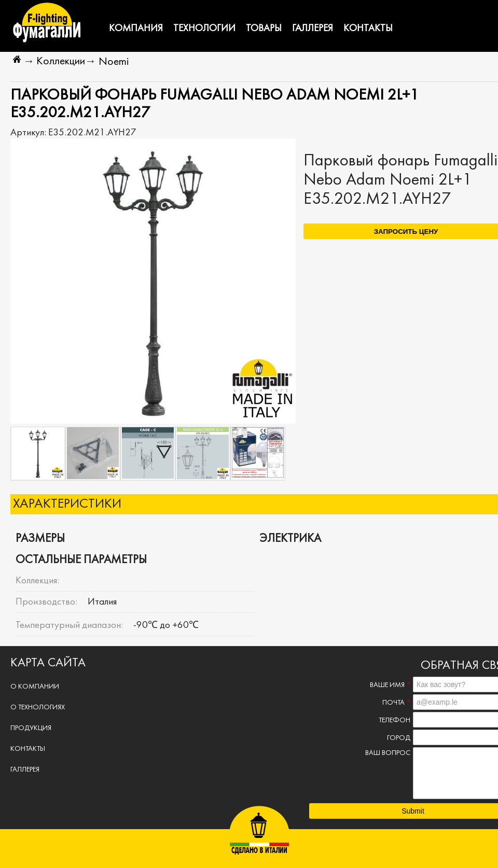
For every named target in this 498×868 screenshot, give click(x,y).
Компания (136, 29)
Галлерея (313, 29)
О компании (35, 687)
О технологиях (38, 708)
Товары (264, 29)
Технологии (204, 29)
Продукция (31, 728)
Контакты (368, 29)
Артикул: (29, 133)
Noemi (114, 62)
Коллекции (61, 61)
